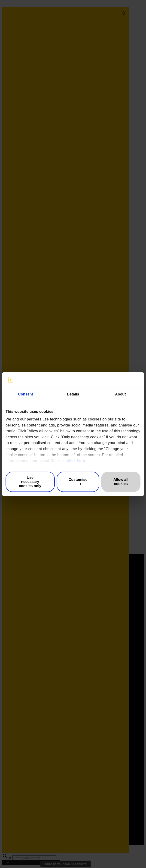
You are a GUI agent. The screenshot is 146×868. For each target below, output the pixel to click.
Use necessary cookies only (30, 482)
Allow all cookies (121, 482)
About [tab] (120, 394)
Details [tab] (73, 394)
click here (76, 461)
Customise (78, 482)
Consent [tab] (26, 394)
